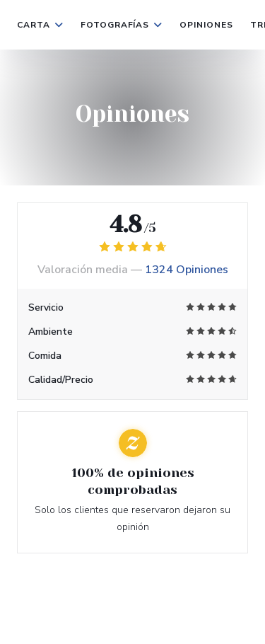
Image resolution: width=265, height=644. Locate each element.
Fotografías (122, 25)
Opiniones (206, 25)
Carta (40, 25)
